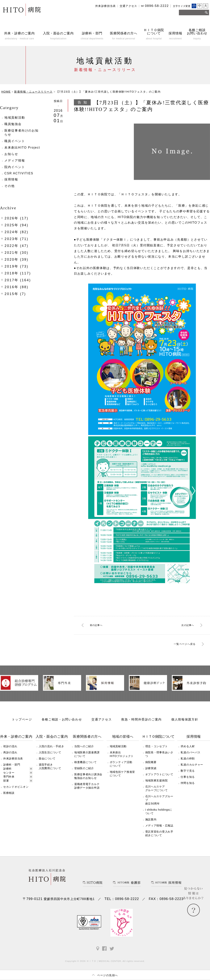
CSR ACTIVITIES (19, 173)
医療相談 (9, 800)
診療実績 (151, 775)
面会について (47, 766)
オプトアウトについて (159, 781)
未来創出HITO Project (22, 148)
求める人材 (188, 753)
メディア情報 (15, 161)
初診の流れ (10, 753)
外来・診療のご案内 (16, 744)
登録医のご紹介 (84, 775)
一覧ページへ (180, 644)
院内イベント (15, 167)
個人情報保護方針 (185, 726)
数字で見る (188, 778)
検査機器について (86, 769)
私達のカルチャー (192, 772)
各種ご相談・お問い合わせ (62, 726)
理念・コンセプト (157, 753)
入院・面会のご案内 (52, 744)
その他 (10, 186)
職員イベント (15, 141)
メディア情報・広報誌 (159, 833)
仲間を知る (188, 790)
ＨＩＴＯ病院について (158, 744)
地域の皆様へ (123, 744)
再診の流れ (10, 759)
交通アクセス (128, 6)
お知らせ (11, 154)
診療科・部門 (12, 772)
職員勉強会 (13, 124)
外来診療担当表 (106, 6)
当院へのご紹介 (84, 753)
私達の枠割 (188, 766)
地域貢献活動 (15, 118)
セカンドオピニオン (16, 794)
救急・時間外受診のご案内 (141, 726)
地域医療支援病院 (157, 788)
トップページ (22, 726)
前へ (98, 625)
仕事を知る (188, 784)
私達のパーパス (190, 759)
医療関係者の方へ (87, 744)
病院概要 (151, 769)
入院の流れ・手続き (51, 753)
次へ (186, 625)
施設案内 (151, 826)
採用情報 (11, 179)
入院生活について (50, 759)
